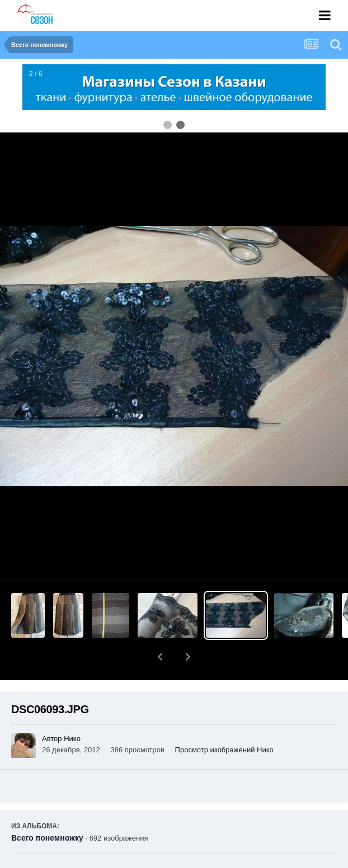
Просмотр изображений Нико (224, 721)
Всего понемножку (47, 809)
